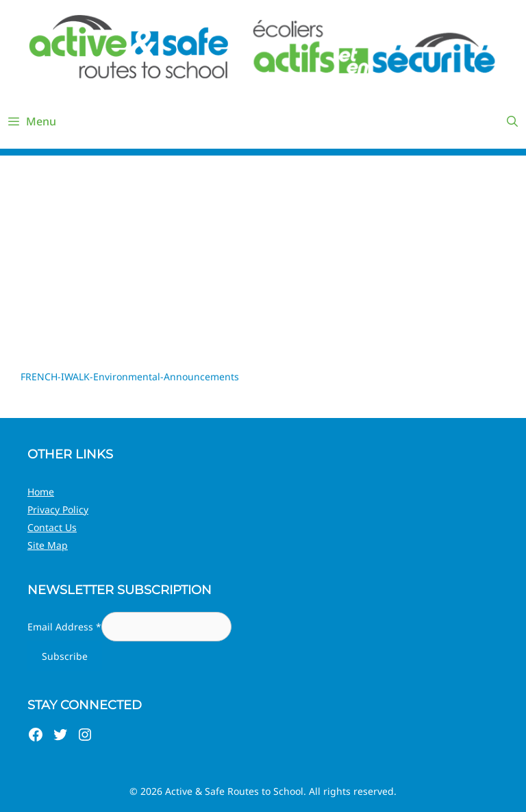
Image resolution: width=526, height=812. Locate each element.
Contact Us (52, 527)
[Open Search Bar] (512, 121)
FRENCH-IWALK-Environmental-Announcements (130, 377)
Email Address (64, 627)
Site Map (48, 545)
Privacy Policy (58, 509)
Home (41, 492)
